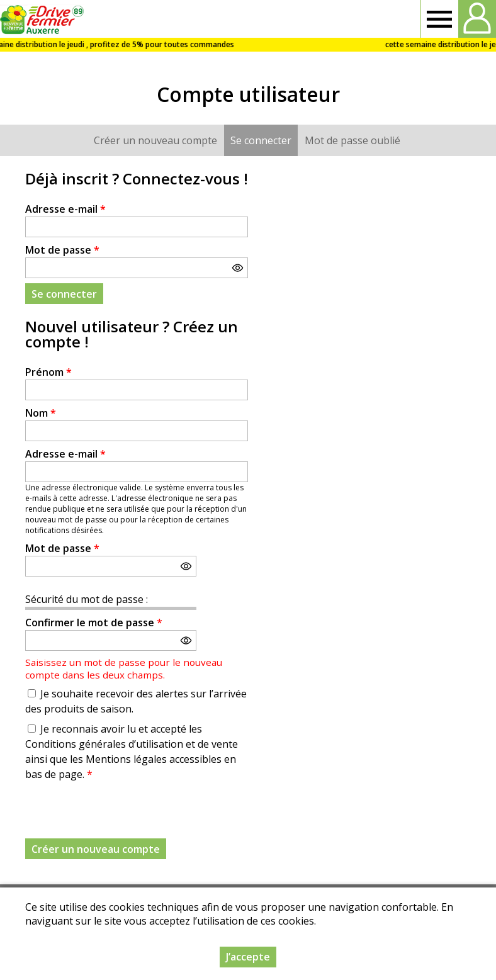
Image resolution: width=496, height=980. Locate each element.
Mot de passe (62, 250)
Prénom (48, 372)
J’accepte (248, 957)
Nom (41, 413)
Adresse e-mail (65, 209)
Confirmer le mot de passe (94, 622)
